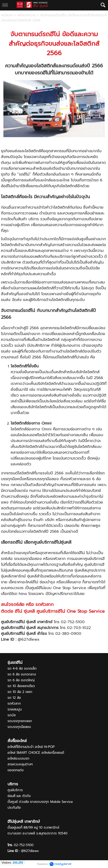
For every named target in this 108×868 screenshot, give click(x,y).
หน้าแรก (7, 15)
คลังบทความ (27, 15)
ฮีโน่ (55, 34)
